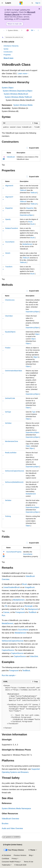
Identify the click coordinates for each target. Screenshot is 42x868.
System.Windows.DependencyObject (18, 91)
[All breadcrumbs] (4, 30)
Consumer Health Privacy (11, 862)
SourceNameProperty (14, 552)
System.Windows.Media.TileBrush (18, 97)
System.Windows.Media (23, 105)
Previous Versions (20, 855)
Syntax (6, 49)
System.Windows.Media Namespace (14, 30)
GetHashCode (10, 398)
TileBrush (23, 190)
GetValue (8, 423)
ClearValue (9, 316)
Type (34, 412)
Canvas (6, 612)
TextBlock (32, 612)
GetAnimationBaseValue (14, 371)
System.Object (8, 88)
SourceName (10, 242)
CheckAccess (10, 300)
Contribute (5, 859)
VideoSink (34, 656)
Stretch (8, 253)
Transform (9, 267)
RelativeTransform (12, 228)
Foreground (20, 612)
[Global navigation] (2, 3)
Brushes (5, 824)
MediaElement (27, 244)
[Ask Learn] (28, 30)
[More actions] (38, 30)
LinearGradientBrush (12, 587)
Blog (31, 855)
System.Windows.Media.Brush (16, 94)
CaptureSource (8, 650)
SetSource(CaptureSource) (15, 471)
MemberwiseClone (12, 441)
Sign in (38, 3)
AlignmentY (9, 197)
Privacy (14, 859)
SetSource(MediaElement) (14, 482)
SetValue (8, 500)
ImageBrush (30, 587)
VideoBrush (11, 157)
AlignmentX (9, 186)
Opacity (8, 219)
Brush (30, 222)
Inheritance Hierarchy (11, 46)
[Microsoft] (21, 3)
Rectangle (29, 606)
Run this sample (8, 675)
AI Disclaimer (6, 855)
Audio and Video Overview (12, 828)
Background (33, 609)
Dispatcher (9, 208)
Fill (6, 606)
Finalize (8, 348)
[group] (21, 127)
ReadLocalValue (11, 453)
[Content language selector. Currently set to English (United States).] (13, 845)
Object (37, 334)
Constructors (8, 52)
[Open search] (32, 3)
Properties (7, 55)
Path (22, 609)
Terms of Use (28, 862)
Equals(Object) (10, 332)
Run (3, 615)
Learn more (22, 74)
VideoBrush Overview (10, 819)
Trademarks (6, 865)
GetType (8, 412)
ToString (8, 516)
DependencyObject (26, 215)
